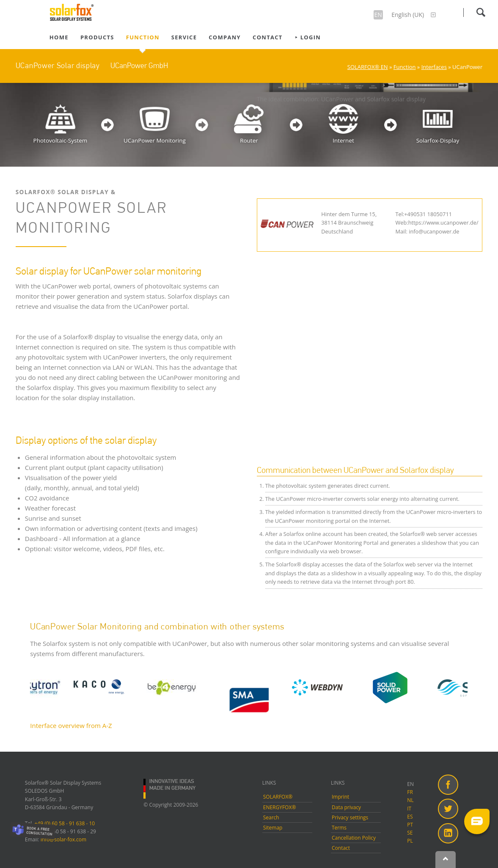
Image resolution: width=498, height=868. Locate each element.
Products (97, 37)
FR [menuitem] (410, 792)
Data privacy (346, 807)
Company (225, 37)
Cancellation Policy (354, 838)
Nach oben (446, 860)
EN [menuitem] (410, 784)
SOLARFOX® (278, 797)
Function (143, 37)
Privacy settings (350, 817)
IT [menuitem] (409, 809)
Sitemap (273, 828)
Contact (268, 37)
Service (184, 37)
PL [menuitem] (410, 841)
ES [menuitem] (410, 817)
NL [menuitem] (410, 800)
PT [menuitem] (410, 825)
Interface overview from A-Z (71, 725)
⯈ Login (308, 37)
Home (59, 37)
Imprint (340, 797)
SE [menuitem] (410, 833)
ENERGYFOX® (280, 807)
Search (481, 12)
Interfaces (434, 67)
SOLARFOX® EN (368, 67)
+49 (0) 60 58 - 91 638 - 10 (65, 823)
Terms (339, 828)
